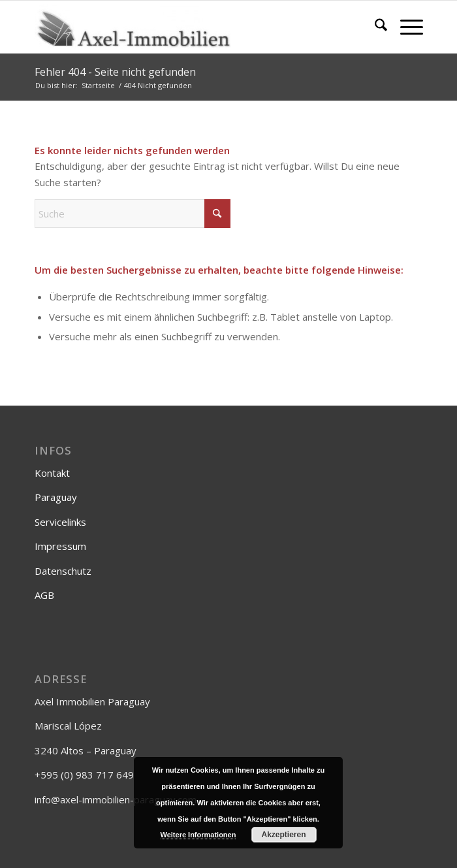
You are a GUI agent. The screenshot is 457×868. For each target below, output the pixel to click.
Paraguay (56, 497)
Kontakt (52, 473)
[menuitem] (374, 27)
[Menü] (405, 27)
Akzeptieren (283, 835)
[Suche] (374, 27)
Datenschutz (63, 571)
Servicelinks (60, 522)
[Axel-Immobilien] (190, 27)
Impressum (60, 546)
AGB (44, 595)
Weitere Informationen (198, 835)
